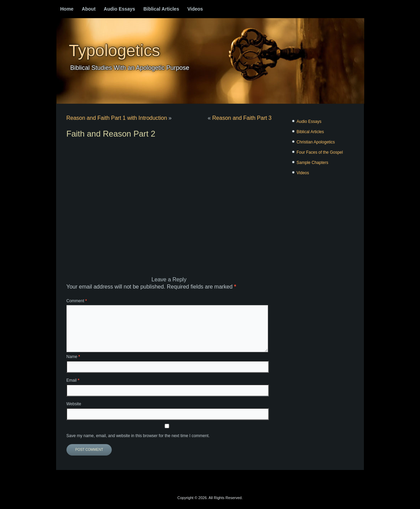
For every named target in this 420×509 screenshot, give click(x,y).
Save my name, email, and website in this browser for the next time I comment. (138, 436)
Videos (195, 9)
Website (74, 404)
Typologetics (114, 50)
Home (67, 9)
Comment (77, 301)
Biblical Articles (161, 9)
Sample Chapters (312, 163)
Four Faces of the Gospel (320, 152)
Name (73, 357)
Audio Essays (119, 9)
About (89, 9)
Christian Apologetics (316, 142)
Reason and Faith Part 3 (242, 118)
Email (73, 380)
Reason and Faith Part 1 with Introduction (117, 118)
